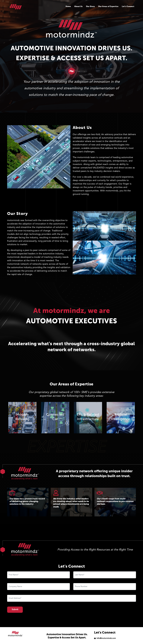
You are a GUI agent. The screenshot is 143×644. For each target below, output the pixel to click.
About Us (78, 7)
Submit (15, 610)
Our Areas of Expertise (108, 7)
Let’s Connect (128, 7)
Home (68, 7)
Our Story (90, 7)
